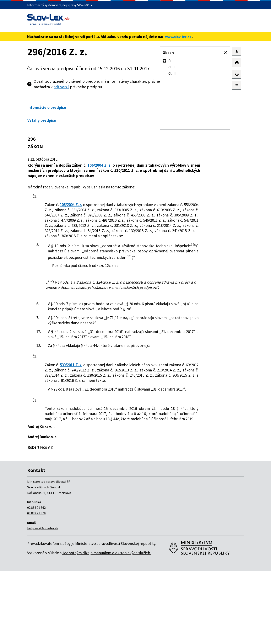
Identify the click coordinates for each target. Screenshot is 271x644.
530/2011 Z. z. (74, 417)
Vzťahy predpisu (42, 120)
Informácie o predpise (47, 107)
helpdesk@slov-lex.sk (43, 601)
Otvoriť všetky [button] (142, 98)
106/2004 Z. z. (102, 165)
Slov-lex (83, 5)
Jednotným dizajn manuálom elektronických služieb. (107, 626)
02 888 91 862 (36, 580)
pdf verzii (104, 87)
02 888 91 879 (36, 586)
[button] (226, 52)
